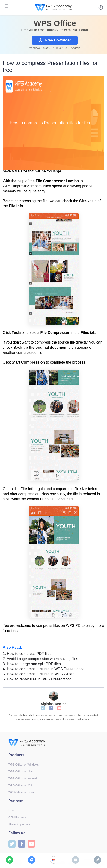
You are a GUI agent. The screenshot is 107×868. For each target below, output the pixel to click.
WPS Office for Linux (21, 792)
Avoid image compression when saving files (40, 659)
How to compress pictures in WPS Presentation (44, 669)
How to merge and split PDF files (32, 664)
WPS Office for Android (23, 779)
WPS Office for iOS (20, 785)
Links (12, 811)
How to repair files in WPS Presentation (37, 679)
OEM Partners (17, 817)
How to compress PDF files (27, 654)
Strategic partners (19, 824)
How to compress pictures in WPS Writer (38, 674)
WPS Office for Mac (20, 772)
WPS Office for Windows (23, 765)
